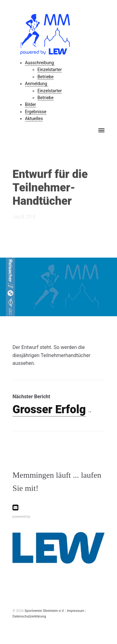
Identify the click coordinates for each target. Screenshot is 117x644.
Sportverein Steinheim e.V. (45, 611)
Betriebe (46, 77)
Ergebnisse (36, 112)
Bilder (31, 104)
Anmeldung (37, 84)
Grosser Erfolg (49, 409)
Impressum (76, 611)
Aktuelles (34, 119)
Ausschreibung (40, 63)
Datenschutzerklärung (29, 616)
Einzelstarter (50, 70)
